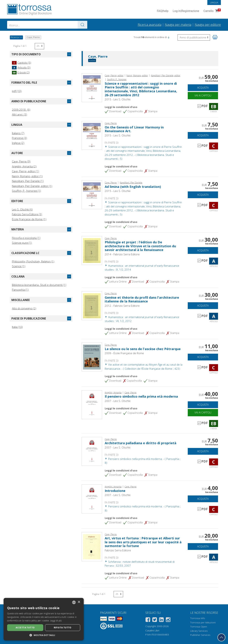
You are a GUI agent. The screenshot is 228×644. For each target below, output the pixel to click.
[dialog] (44, 619)
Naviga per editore (208, 25)
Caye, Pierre (98, 57)
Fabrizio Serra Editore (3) (27, 214)
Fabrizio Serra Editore (118, 550)
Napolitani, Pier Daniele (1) (28, 181)
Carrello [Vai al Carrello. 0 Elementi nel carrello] (212, 11)
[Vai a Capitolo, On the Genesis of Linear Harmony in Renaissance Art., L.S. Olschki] (92, 135)
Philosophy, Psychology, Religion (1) (33, 261)
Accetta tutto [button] (25, 628)
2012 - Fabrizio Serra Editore (122, 306)
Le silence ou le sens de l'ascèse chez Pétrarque (143, 349)
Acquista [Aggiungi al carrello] (203, 88)
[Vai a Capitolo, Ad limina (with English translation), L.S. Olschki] (92, 194)
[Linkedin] (161, 620)
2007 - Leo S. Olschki (118, 401)
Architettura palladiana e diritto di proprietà (141, 443)
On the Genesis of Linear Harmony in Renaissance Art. (134, 129)
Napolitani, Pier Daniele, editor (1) (32, 186)
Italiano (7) (18, 133)
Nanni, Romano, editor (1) (27, 176)
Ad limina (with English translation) (133, 187)
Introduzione (115, 491)
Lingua (214, 2)
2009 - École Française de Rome (124, 353)
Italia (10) (17, 327)
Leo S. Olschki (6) (22, 209)
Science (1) (19, 266)
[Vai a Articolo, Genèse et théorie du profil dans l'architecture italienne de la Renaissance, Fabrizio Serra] (92, 305)
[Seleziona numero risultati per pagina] (39, 46)
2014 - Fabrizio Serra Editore (122, 254)
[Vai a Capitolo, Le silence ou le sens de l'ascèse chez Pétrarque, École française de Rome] (92, 357)
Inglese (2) (18, 143)
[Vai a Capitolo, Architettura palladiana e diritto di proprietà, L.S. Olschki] (92, 451)
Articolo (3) (21, 67)
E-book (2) (21, 72)
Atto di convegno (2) (24, 308)
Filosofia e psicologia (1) (26, 238)
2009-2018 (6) (21, 110)
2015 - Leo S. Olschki (118, 99)
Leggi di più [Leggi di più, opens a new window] (56, 621)
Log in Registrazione (186, 11)
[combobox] (47, 25)
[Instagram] (168, 620)
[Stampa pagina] (215, 37)
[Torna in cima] (221, 637)
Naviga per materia (178, 25)
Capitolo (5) (22, 63)
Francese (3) (20, 138)
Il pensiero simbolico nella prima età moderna (141, 396)
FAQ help (163, 11)
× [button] (79, 602)
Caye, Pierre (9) (21, 161)
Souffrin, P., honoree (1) (26, 191)
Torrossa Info (198, 618)
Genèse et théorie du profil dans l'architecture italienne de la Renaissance (142, 299)
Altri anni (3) (20, 114)
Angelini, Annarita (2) (24, 166)
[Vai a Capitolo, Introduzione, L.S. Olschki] (92, 498)
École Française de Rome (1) (29, 219)
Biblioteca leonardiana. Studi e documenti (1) (39, 285)
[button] (169, 37)
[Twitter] (155, 620)
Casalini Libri (152, 630)
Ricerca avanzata (150, 25)
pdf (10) (17, 91)
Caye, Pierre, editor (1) (25, 171)
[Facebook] (148, 620)
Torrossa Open (199, 627)
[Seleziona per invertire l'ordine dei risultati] (194, 37)
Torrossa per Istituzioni (203, 622)
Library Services (199, 631)
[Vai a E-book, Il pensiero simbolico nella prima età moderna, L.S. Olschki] (92, 404)
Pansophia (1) (20, 290)
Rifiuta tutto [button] (63, 628)
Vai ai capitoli (203, 95)
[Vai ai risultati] (82, 25)
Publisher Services (200, 635)
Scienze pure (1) (22, 243)
